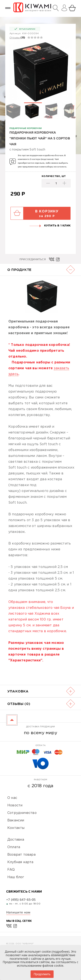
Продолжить (42, 974)
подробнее (60, 952)
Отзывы (15, 38)
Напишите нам (18, 912)
